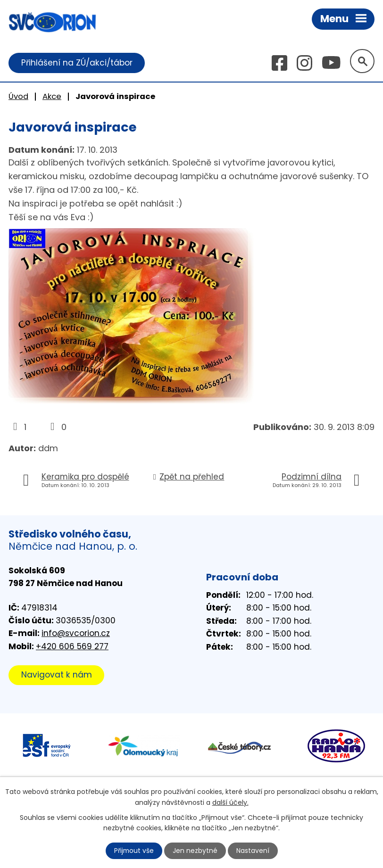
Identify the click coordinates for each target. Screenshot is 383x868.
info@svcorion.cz (76, 634)
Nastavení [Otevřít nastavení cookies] (253, 851)
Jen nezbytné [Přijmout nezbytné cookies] (196, 851)
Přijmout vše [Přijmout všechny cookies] (134, 851)
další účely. (230, 802)
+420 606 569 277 (72, 646)
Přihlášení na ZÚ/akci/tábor (77, 63)
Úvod (18, 96)
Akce (52, 96)
